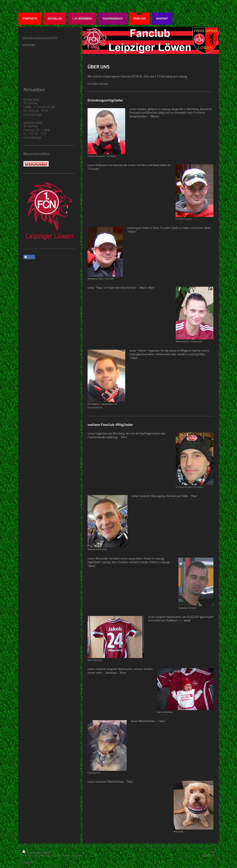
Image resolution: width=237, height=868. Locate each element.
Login (212, 851)
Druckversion (32, 852)
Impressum (28, 862)
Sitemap (47, 852)
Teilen (29, 257)
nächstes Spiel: (33, 122)
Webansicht (209, 855)
